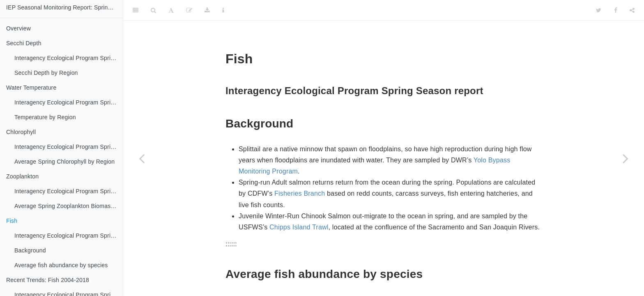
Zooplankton (22, 176)
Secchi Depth (24, 43)
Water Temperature (31, 88)
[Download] (207, 10)
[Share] (632, 10)
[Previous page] (142, 158)
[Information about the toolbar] (223, 10)
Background (30, 250)
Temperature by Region (45, 117)
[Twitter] (599, 10)
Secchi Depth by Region (46, 73)
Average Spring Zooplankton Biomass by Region (69, 206)
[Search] (153, 10)
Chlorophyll (21, 132)
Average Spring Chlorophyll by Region (64, 162)
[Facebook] (616, 10)
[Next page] (626, 158)
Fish (12, 221)
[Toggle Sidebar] (136, 10)
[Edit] (189, 10)
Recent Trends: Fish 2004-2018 (48, 280)
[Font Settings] (171, 10)
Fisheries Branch (300, 193)
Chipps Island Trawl (299, 227)
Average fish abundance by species (61, 265)
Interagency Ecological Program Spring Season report (69, 58)
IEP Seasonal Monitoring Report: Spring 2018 (64, 7)
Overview (18, 28)
